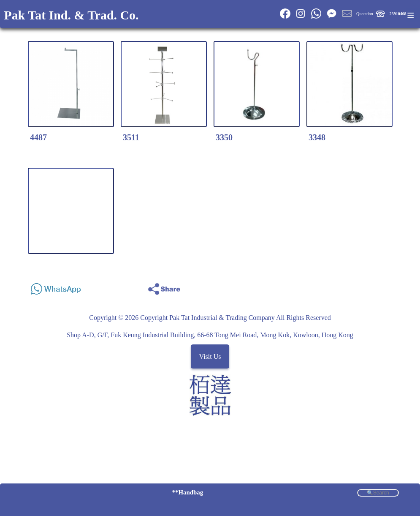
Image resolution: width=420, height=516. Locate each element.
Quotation (365, 14)
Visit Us (210, 356)
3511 (131, 137)
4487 (38, 137)
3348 (317, 137)
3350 (224, 137)
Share (390, 287)
